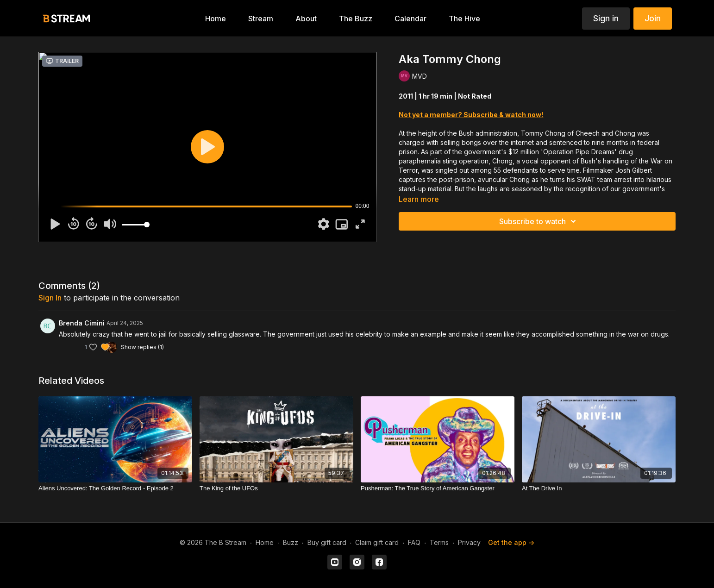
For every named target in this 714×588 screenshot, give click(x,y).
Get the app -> (511, 542)
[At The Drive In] (599, 488)
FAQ (414, 542)
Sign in (606, 18)
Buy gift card (327, 542)
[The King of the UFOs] (276, 488)
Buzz (291, 542)
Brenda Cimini (82, 323)
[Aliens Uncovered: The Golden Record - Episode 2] (115, 488)
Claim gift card (377, 542)
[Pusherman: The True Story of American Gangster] (438, 488)
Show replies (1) (142, 347)
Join (653, 18)
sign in (50, 298)
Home (265, 542)
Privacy (469, 542)
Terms (439, 542)
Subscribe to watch (539, 221)
